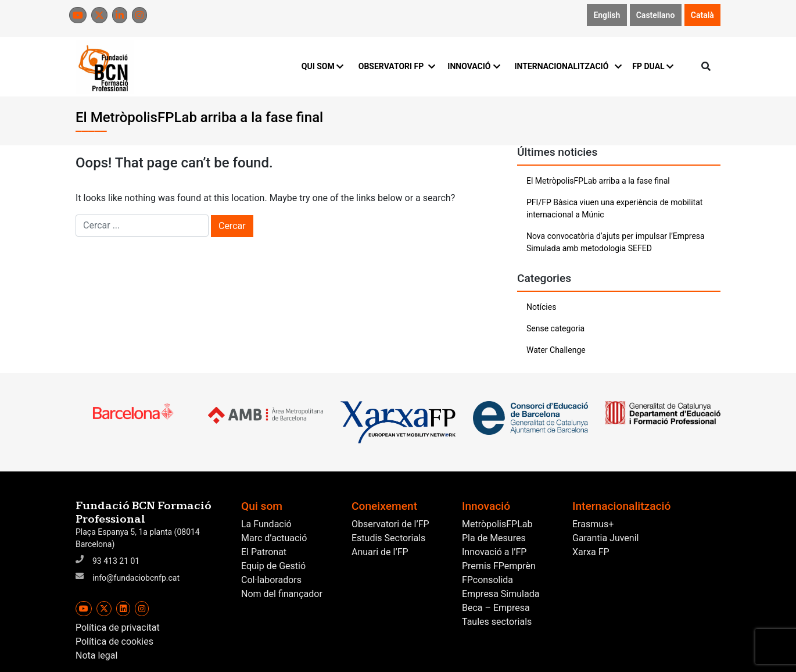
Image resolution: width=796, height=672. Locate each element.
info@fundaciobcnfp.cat (136, 578)
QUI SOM (323, 66)
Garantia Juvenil (605, 538)
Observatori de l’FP (390, 524)
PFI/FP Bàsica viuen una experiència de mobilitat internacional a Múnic (614, 208)
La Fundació (266, 524)
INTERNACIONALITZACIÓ (566, 66)
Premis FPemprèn (499, 566)
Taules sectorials (497, 622)
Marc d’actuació (274, 538)
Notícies (541, 307)
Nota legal (96, 655)
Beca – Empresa (496, 608)
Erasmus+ (593, 524)
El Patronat (264, 552)
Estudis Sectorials (388, 538)
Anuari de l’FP (380, 552)
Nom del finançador (282, 594)
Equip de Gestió (273, 566)
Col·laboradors (271, 580)
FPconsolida (487, 580)
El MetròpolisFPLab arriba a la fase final (598, 181)
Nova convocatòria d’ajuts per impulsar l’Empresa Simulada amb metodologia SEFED (616, 242)
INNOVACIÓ (474, 66)
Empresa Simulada (501, 594)
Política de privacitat (118, 628)
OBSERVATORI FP (396, 66)
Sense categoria (555, 328)
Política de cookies (114, 641)
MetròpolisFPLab (497, 524)
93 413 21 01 (116, 561)
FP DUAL (653, 66)
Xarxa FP (591, 552)
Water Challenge (556, 350)
